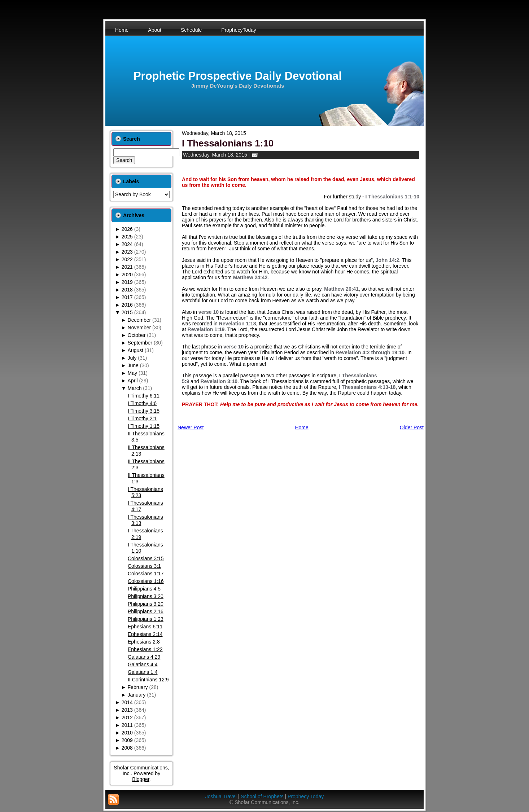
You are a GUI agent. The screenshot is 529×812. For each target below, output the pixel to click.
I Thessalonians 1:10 (228, 143)
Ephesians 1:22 (145, 649)
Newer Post (191, 427)
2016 (127, 305)
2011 (127, 725)
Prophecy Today (306, 796)
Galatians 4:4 (143, 664)
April (133, 381)
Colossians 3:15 (146, 558)
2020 (127, 275)
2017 (127, 297)
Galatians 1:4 (143, 672)
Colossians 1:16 (146, 581)
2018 (127, 290)
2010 (127, 733)
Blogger (141, 779)
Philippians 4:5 (144, 589)
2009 (127, 740)
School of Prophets (262, 796)
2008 (127, 748)
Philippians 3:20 (146, 596)
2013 (127, 710)
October (137, 335)
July (132, 358)
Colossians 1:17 (146, 574)
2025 (127, 237)
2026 (127, 229)
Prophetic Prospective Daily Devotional (238, 76)
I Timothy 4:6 (142, 403)
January (137, 695)
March (135, 388)
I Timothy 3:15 (144, 411)
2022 (127, 259)
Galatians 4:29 (144, 657)
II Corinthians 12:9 (148, 680)
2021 (127, 267)
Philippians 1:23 (146, 619)
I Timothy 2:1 (142, 418)
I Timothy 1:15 (144, 426)
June (133, 365)
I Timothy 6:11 (144, 396)
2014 (127, 702)
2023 (127, 252)
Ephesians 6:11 (145, 627)
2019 (127, 282)
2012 (127, 717)
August (136, 350)
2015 (127, 312)
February (138, 687)
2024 (127, 244)
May (132, 373)
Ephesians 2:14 (145, 634)
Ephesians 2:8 (144, 642)
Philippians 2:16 (146, 611)
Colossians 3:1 (144, 566)
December (139, 320)
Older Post (412, 427)
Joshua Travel (221, 796)
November (139, 328)
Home (301, 427)
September (140, 343)
